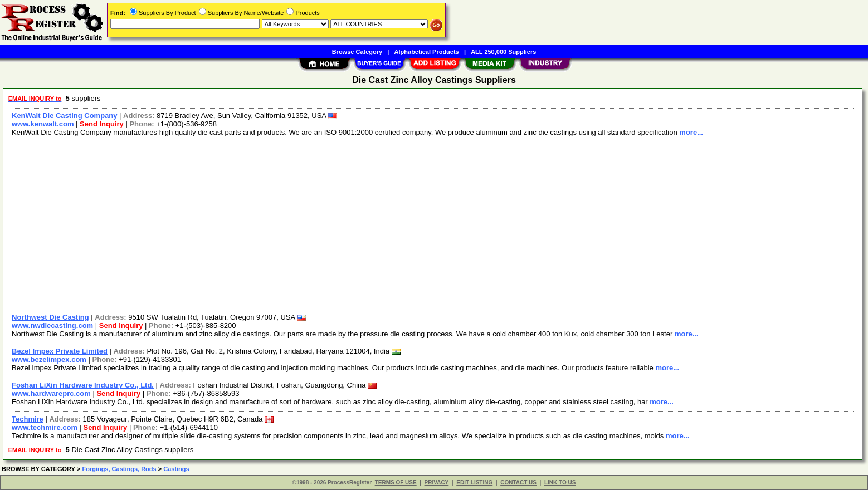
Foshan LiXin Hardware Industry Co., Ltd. (83, 385)
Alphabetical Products (427, 52)
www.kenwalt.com (43, 124)
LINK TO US (560, 482)
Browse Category (357, 52)
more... (691, 132)
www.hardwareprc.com (51, 393)
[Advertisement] (342, 226)
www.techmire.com (45, 427)
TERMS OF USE (396, 482)
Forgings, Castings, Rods (119, 469)
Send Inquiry (102, 124)
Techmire (28, 419)
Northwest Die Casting (50, 317)
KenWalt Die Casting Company (64, 116)
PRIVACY (437, 482)
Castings (176, 469)
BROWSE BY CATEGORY (38, 469)
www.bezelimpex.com (49, 359)
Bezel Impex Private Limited (60, 351)
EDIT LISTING (474, 482)
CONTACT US (518, 482)
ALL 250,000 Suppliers (503, 52)
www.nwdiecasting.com (52, 325)
